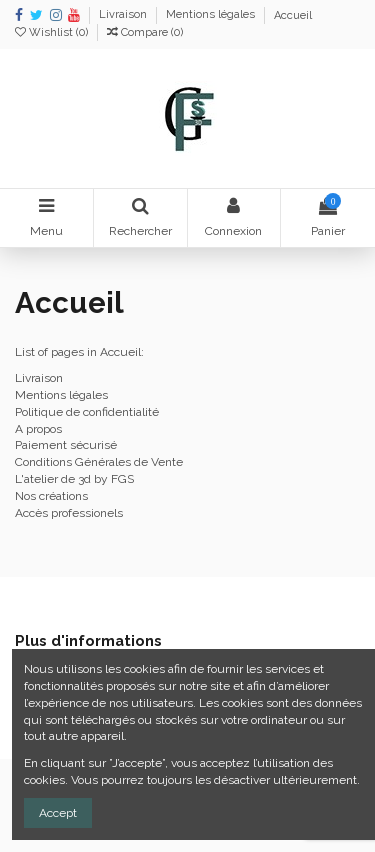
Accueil (293, 15)
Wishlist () (53, 32)
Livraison (124, 15)
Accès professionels (69, 513)
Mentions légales (212, 15)
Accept (58, 813)
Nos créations (51, 496)
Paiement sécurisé (66, 445)
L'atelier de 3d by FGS (74, 479)
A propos (38, 429)
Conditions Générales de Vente (99, 462)
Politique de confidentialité (87, 412)
